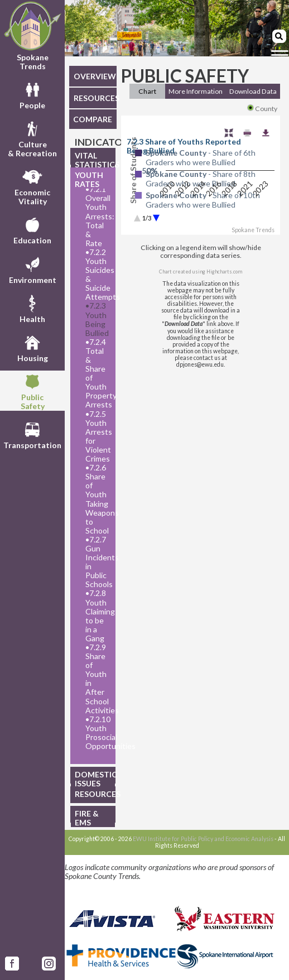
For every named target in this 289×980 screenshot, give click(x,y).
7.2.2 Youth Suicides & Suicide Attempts (97, 275)
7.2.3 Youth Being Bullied (97, 319)
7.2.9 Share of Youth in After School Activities (97, 679)
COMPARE (93, 119)
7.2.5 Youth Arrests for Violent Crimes (97, 436)
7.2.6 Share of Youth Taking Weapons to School (97, 499)
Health (32, 308)
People (32, 94)
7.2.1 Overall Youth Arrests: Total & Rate (97, 216)
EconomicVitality (32, 186)
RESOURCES (95, 98)
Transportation (32, 434)
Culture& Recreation (32, 138)
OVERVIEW (95, 76)
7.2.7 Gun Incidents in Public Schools (97, 562)
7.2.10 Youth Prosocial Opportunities (97, 733)
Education (32, 229)
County (262, 109)
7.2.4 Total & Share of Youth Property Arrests (97, 374)
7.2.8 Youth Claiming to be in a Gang (97, 616)
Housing (33, 347)
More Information (196, 91)
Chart (147, 91)
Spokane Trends (32, 36)
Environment (33, 269)
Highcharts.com (224, 272)
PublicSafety (33, 391)
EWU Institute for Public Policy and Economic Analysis (203, 839)
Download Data (253, 91)
